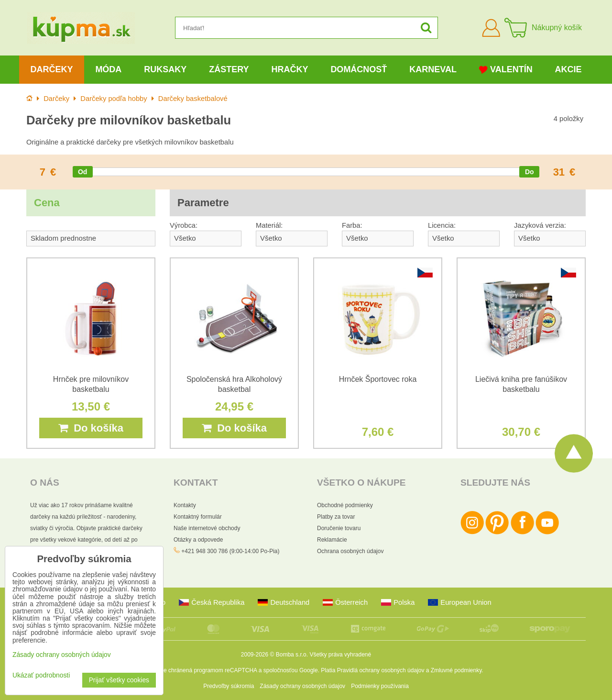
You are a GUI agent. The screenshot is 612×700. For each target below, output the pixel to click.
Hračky (290, 69)
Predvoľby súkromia (229, 686)
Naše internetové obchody (207, 528)
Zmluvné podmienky (456, 670)
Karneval (433, 69)
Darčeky (51, 69)
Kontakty (185, 505)
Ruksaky (165, 69)
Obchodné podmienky (345, 505)
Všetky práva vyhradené (340, 655)
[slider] (83, 172)
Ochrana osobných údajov (350, 551)
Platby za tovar (336, 517)
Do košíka (91, 428)
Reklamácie (332, 540)
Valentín (506, 70)
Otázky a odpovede (198, 540)
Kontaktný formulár (198, 517)
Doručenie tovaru (339, 528)
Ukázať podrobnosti (41, 675)
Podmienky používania (380, 686)
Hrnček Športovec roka (378, 379)
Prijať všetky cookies (119, 680)
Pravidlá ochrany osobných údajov (381, 670)
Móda (108, 69)
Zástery (229, 69)
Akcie (568, 69)
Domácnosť (359, 69)
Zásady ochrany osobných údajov (302, 686)
